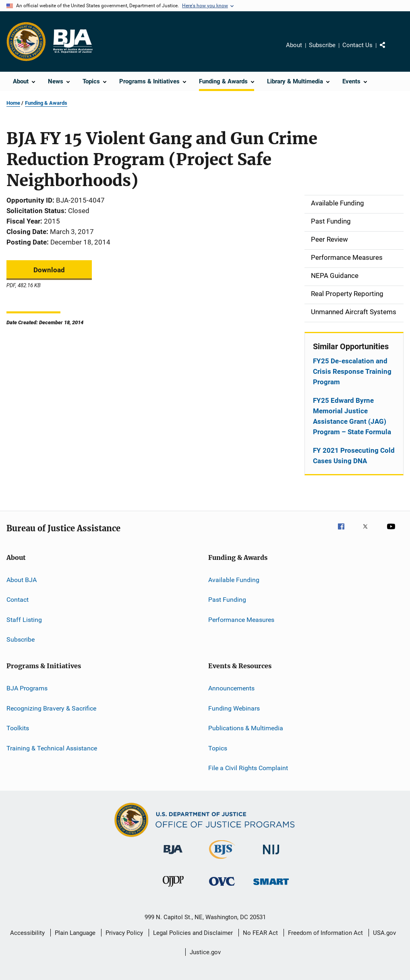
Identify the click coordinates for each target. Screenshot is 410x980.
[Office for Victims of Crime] (222, 887)
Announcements (231, 688)
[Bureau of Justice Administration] (173, 856)
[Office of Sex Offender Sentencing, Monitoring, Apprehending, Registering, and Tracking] (271, 886)
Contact (18, 600)
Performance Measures (241, 620)
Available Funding (234, 580)
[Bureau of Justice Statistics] (222, 860)
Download (49, 270)
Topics (218, 748)
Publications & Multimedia (246, 728)
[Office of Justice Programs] (26, 41)
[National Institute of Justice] (271, 856)
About (294, 45)
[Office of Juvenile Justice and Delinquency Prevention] (173, 888)
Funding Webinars (234, 708)
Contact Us (357, 45)
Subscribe (322, 45)
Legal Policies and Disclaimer (193, 933)
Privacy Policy (124, 933)
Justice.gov (205, 952)
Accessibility (27, 933)
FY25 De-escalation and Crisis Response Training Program (352, 371)
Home (13, 103)
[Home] (72, 41)
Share (389, 51)
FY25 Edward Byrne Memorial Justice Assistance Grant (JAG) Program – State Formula (352, 416)
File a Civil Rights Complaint (248, 768)
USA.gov (384, 933)
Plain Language (75, 933)
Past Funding (227, 600)
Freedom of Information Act (325, 933)
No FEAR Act (260, 933)
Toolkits (18, 728)
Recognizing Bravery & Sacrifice (51, 708)
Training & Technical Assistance (52, 748)
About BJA (22, 580)
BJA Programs (27, 688)
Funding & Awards (46, 103)
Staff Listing (24, 620)
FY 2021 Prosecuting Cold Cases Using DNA (354, 456)
